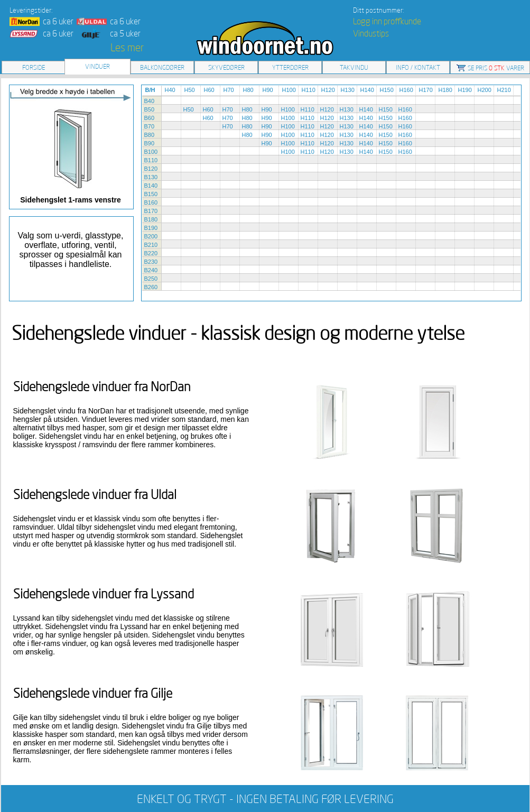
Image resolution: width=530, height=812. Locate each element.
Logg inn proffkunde (387, 21)
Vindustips (371, 33)
